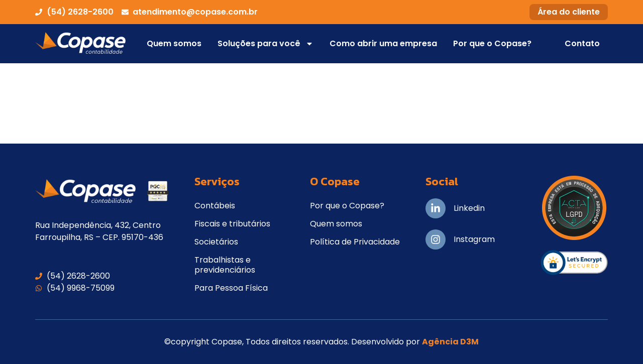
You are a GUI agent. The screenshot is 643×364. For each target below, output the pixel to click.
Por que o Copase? (492, 43)
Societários (216, 242)
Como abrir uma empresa (383, 43)
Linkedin (469, 208)
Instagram (474, 239)
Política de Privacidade (355, 242)
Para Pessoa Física (231, 288)
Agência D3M (450, 342)
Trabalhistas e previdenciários (225, 265)
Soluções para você (265, 44)
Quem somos (174, 43)
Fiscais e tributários (232, 224)
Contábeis (215, 206)
